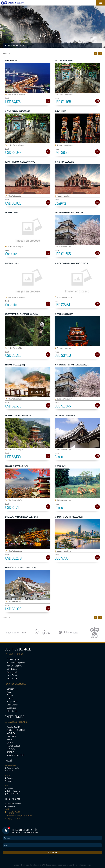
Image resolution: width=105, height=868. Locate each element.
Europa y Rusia (13, 702)
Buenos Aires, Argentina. (16, 663)
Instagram (10, 781)
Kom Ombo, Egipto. (14, 666)
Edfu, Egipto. (12, 669)
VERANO (10, 740)
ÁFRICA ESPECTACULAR (16, 730)
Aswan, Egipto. (13, 672)
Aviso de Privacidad (13, 794)
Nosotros (10, 788)
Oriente (10, 698)
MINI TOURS (11, 736)
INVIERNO (11, 752)
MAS (48, 101)
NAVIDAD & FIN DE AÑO (16, 755)
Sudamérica (12, 708)
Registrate (10, 771)
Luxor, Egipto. (12, 675)
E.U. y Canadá (12, 711)
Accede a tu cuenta (13, 768)
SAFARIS (10, 743)
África (9, 692)
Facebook (10, 778)
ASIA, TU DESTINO (14, 727)
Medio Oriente (12, 705)
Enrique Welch (68, 865)
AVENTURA (11, 733)
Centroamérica (13, 689)
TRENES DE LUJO (14, 746)
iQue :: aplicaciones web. (83, 865)
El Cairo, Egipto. (13, 659)
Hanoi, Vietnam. (13, 678)
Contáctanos (11, 806)
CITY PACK (11, 749)
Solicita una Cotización (14, 803)
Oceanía (10, 695)
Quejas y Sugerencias (14, 791)
